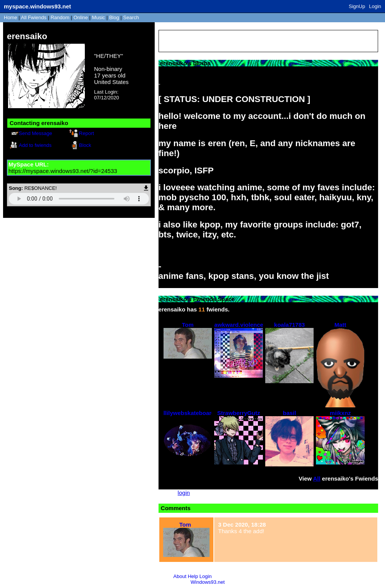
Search (131, 17)
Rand (60, 17)
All (34, 17)
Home (11, 17)
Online (81, 17)
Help (193, 576)
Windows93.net (208, 582)
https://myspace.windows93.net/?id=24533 (63, 171)
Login (375, 6)
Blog (114, 17)
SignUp (357, 6)
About (180, 576)
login (184, 493)
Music (99, 17)
